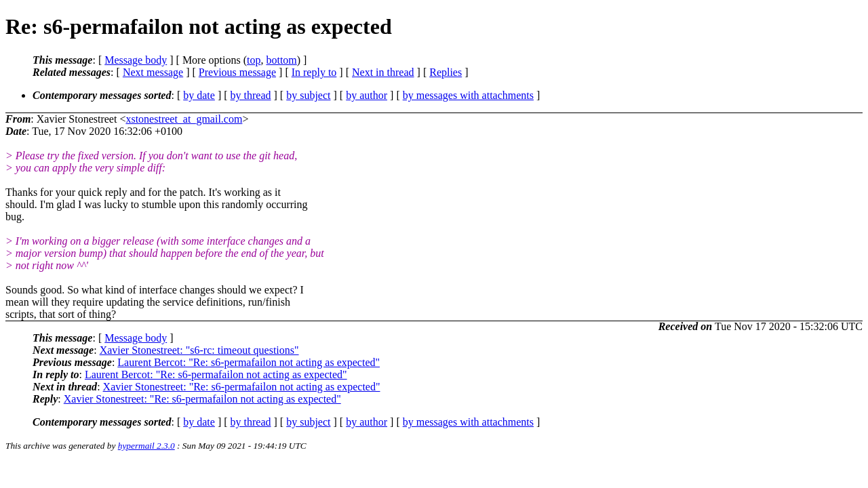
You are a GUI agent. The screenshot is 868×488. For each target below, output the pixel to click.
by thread (251, 95)
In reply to (314, 72)
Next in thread (383, 72)
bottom (281, 60)
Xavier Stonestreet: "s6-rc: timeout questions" (199, 350)
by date (199, 95)
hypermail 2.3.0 (146, 446)
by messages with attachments (468, 95)
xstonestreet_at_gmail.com (184, 119)
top (254, 60)
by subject (308, 95)
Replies (446, 72)
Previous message (237, 72)
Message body (136, 60)
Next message (153, 72)
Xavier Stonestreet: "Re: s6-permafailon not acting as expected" (242, 387)
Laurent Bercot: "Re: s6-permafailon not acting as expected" (249, 362)
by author (367, 95)
